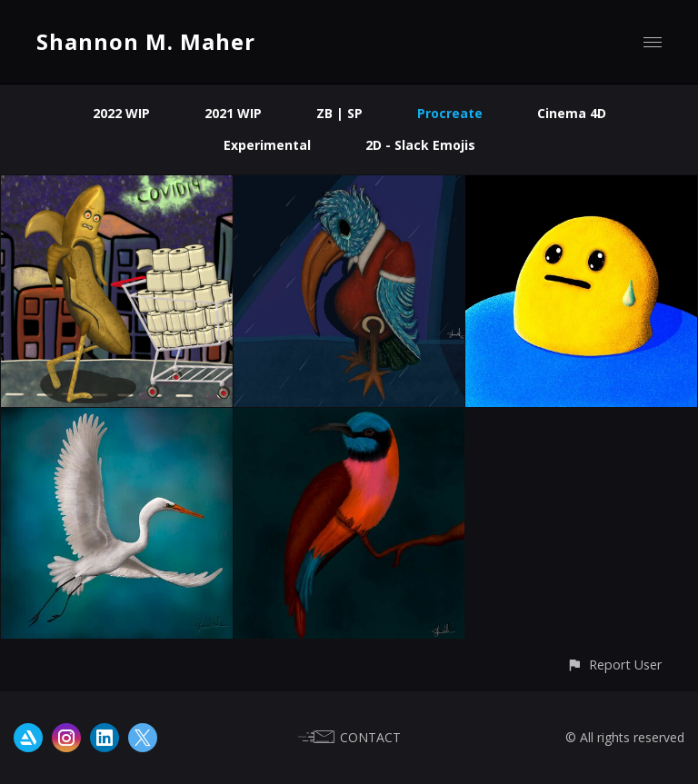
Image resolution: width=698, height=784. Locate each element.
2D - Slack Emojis (420, 145)
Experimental (267, 145)
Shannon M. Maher (146, 41)
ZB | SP (339, 113)
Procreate (450, 113)
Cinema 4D (572, 113)
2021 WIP (233, 113)
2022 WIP (121, 113)
